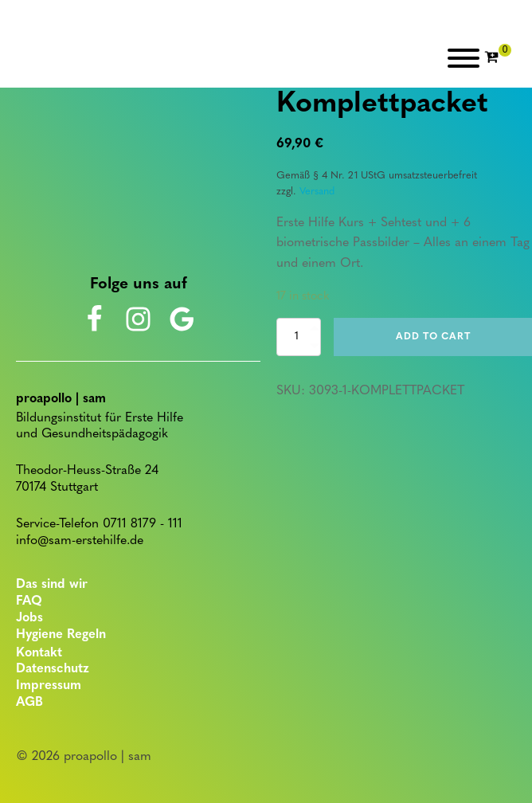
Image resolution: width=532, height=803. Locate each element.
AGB (29, 703)
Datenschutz (53, 669)
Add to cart (433, 337)
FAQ (29, 601)
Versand (317, 192)
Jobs (29, 618)
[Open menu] (464, 58)
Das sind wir (52, 585)
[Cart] (498, 58)
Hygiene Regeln (61, 635)
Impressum (49, 686)
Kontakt (39, 653)
